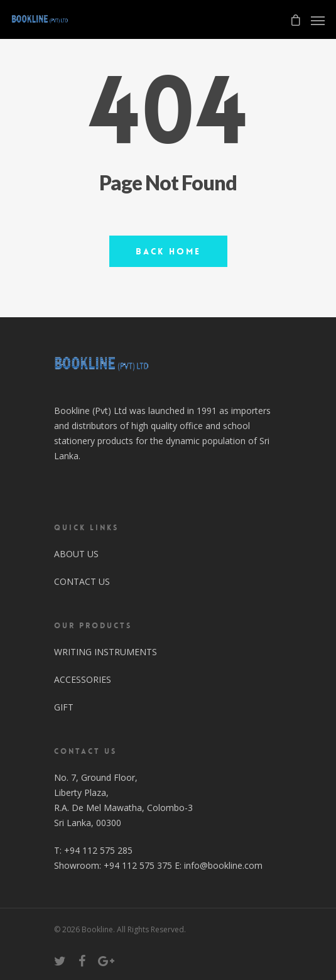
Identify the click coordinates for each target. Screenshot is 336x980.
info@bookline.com (223, 865)
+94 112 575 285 (98, 850)
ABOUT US (76, 554)
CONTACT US (82, 581)
